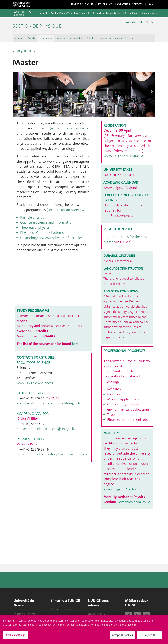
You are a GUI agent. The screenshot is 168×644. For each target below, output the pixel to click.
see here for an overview (70, 128)
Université (76, 4)
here (75, 344)
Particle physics (32, 217)
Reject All (150, 635)
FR (147, 22)
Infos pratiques (131, 13)
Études (103, 4)
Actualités (91, 38)
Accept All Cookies (122, 635)
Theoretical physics (35, 227)
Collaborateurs (119, 4)
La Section (19, 38)
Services (137, 4)
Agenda (31, 38)
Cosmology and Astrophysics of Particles (52, 238)
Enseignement (46, 38)
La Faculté (44, 13)
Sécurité (129, 38)
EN (152, 22)
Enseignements (82, 13)
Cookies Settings (16, 635)
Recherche (61, 38)
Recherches (98, 13)
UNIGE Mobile (97, 614)
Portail (131, 22)
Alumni (150, 4)
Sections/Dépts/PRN (62, 13)
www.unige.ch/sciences (35, 383)
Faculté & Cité (113, 13)
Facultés (90, 4)
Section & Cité (76, 38)
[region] (84, 629)
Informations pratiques (111, 38)
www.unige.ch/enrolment (123, 156)
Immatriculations (61, 609)
